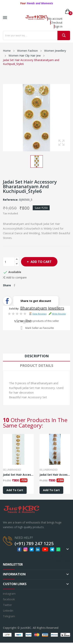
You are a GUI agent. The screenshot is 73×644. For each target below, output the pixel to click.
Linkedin (8, 611)
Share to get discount (36, 301)
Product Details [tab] (36, 365)
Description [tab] (37, 356)
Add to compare (15, 278)
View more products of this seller (40, 321)
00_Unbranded (12, 470)
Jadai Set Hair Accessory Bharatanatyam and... (18, 475)
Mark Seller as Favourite (40, 328)
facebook (9, 599)
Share (15, 285)
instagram (9, 594)
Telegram (9, 616)
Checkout (57, 23)
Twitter (7, 605)
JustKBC (26, 628)
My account (55, 19)
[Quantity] (9, 262)
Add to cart (41, 262)
